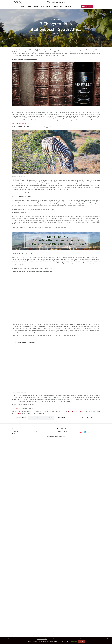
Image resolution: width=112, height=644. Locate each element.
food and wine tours (75, 615)
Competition (58, 6)
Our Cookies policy (42, 639)
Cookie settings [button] (73, 641)
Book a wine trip (87, 6)
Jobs (36, 633)
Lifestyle (49, 6)
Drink (36, 6)
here (16, 498)
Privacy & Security (62, 635)
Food (42, 6)
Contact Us (68, 6)
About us (14, 633)
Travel (29, 6)
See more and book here (20, 123)
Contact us (15, 635)
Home (23, 6)
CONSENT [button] (82, 641)
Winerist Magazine (56, 2)
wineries (18, 617)
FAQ (36, 635)
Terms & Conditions (63, 633)
